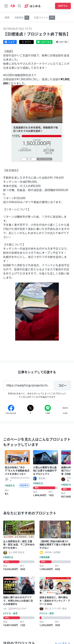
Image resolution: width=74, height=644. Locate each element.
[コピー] (63, 385)
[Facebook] (11, 408)
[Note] (65, 408)
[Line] (48, 408)
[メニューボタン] (6, 6)
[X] (30, 408)
